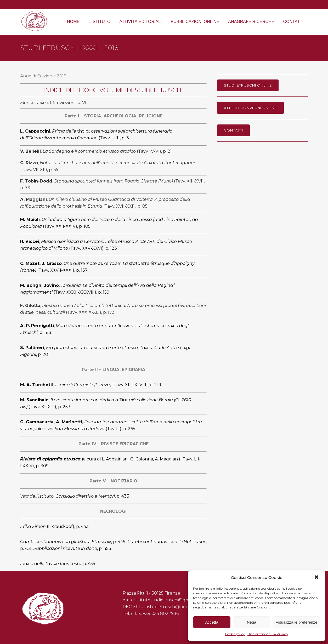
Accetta (212, 622)
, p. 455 (58, 564)
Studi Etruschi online (248, 85)
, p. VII (54, 103)
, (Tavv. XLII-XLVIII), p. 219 (91, 385)
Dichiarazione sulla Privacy (268, 634)
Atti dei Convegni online (250, 108)
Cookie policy (235, 634)
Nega (252, 622)
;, (75, 496)
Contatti (233, 130)
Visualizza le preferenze (296, 622)
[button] (317, 578)
